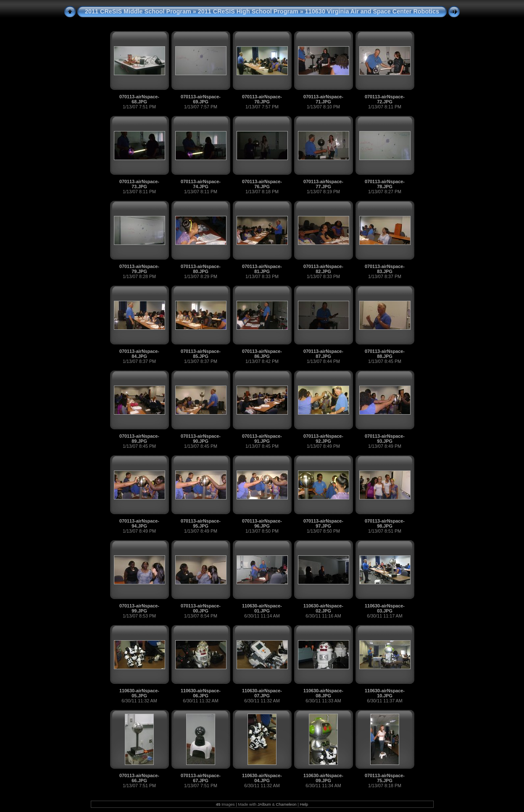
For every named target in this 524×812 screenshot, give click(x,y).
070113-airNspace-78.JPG (385, 184)
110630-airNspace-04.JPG (262, 778)
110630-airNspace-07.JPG (262, 693)
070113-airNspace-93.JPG (385, 439)
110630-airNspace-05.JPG (139, 693)
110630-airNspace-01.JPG (262, 608)
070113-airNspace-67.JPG (201, 778)
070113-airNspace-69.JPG (201, 99)
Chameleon (286, 804)
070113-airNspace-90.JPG (201, 439)
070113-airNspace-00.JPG (201, 608)
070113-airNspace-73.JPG (139, 184)
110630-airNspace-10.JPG (385, 693)
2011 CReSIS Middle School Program (138, 11)
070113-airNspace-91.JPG (262, 439)
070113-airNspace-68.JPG (139, 99)
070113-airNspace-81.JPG (262, 269)
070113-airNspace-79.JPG (139, 269)
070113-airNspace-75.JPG (385, 778)
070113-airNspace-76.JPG (262, 184)
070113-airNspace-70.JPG (262, 99)
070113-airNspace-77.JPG (323, 184)
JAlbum (264, 804)
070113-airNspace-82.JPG (323, 269)
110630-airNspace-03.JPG (385, 608)
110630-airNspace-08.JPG (323, 693)
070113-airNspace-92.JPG (323, 439)
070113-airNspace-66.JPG (139, 778)
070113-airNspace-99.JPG (139, 608)
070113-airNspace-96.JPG (262, 523)
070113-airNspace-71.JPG (323, 99)
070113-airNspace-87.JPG (323, 354)
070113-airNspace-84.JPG (139, 354)
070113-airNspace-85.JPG (201, 354)
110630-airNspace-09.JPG (323, 778)
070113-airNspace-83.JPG (385, 269)
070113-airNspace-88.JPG (385, 354)
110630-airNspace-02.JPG (323, 608)
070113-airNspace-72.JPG (385, 99)
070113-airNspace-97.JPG (323, 523)
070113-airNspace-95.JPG (201, 523)
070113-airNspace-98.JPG (385, 523)
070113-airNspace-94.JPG (139, 523)
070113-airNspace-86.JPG (262, 354)
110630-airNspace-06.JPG (201, 693)
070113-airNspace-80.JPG (201, 269)
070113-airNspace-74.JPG (201, 184)
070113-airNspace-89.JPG (139, 439)
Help (304, 804)
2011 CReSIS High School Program (248, 11)
